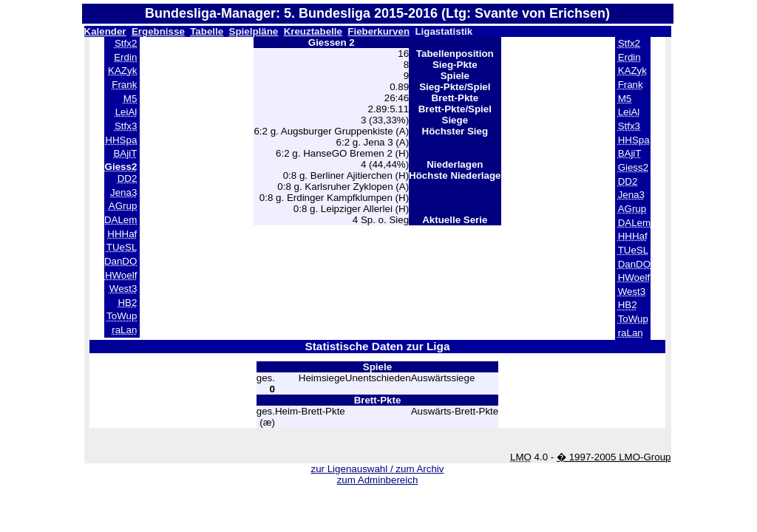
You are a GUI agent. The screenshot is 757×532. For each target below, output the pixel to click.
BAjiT (125, 153)
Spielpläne (254, 31)
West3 (123, 289)
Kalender (105, 31)
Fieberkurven (378, 31)
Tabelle (207, 31)
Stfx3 (126, 126)
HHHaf (122, 234)
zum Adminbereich (378, 480)
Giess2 (633, 167)
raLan (124, 330)
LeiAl (126, 112)
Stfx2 (126, 43)
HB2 (127, 303)
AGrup (123, 206)
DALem (120, 220)
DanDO (120, 261)
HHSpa (121, 140)
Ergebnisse (158, 31)
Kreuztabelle (313, 31)
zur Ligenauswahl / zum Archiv (377, 469)
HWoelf (121, 275)
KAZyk (122, 71)
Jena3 (123, 192)
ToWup (122, 316)
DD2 (128, 178)
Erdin (125, 57)
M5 (130, 99)
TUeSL (122, 247)
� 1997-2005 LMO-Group (614, 457)
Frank (124, 85)
